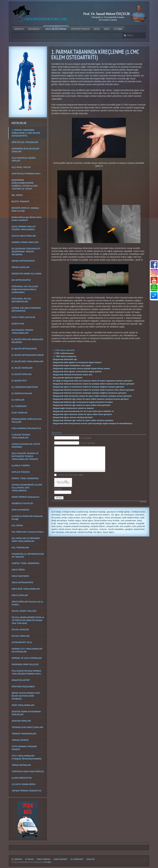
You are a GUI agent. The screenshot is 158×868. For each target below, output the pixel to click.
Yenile (59, 489)
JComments (143, 502)
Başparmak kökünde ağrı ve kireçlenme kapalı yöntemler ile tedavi (83, 402)
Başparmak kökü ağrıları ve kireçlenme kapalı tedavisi (77, 362)
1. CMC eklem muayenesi (65, 356)
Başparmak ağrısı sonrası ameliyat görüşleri (73, 417)
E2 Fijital (48, 862)
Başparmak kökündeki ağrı (65, 359)
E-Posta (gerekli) (87, 443)
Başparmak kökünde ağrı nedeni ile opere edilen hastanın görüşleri (83, 420)
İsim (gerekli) (86, 438)
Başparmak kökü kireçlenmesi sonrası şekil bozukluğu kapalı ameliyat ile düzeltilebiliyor (93, 423)
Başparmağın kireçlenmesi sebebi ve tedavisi (73, 408)
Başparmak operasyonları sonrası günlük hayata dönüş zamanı (81, 369)
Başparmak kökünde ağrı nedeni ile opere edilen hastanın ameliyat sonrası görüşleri (91, 399)
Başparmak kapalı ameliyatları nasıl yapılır (72, 365)
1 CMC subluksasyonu (64, 353)
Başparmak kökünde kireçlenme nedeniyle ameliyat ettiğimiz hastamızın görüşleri (90, 393)
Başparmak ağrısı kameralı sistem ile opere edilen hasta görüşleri (83, 414)
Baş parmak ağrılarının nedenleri (68, 378)
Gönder (59, 498)
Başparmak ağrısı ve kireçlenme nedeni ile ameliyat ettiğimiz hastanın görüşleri (89, 387)
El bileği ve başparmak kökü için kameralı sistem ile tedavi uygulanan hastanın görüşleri (93, 381)
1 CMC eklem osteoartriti (64, 350)
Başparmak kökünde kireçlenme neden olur (73, 375)
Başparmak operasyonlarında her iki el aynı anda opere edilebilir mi (83, 411)
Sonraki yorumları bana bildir (70, 475)
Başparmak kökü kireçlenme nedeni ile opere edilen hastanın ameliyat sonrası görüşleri (92, 396)
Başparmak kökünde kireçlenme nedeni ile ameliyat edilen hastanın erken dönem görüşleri (94, 384)
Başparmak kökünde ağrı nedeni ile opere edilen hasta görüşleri (82, 405)
